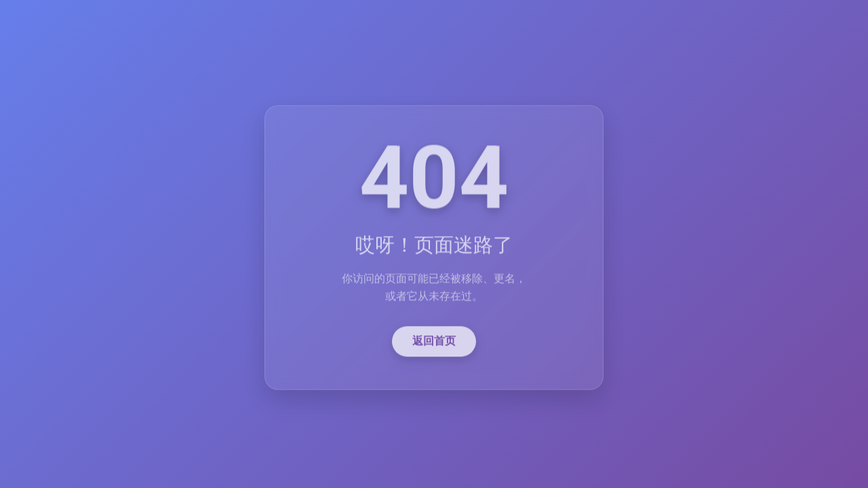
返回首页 (434, 343)
